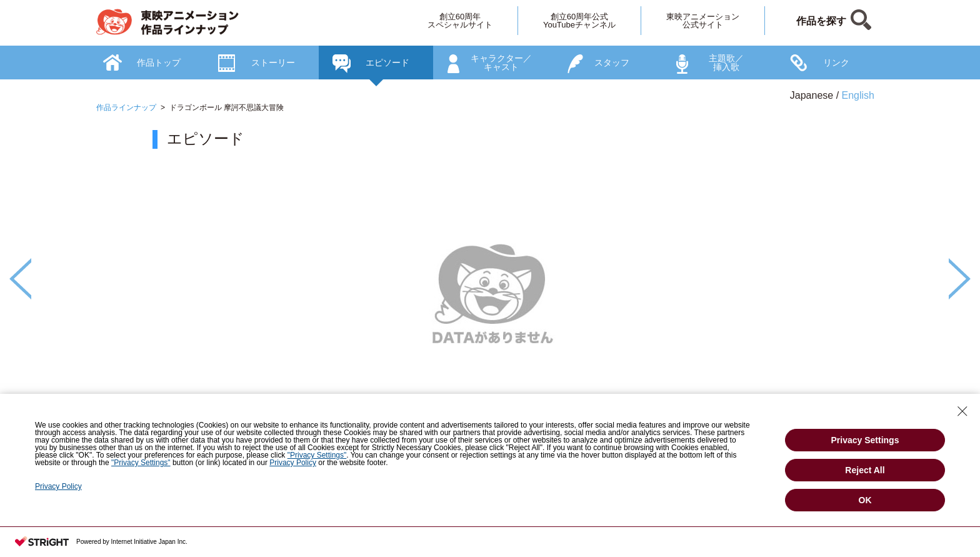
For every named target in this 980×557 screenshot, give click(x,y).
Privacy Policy (293, 463)
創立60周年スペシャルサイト (460, 21)
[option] (490, 319)
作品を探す (821, 21)
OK (865, 500)
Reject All (865, 470)
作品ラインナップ (126, 108)
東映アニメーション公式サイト (703, 21)
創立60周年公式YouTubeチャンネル (579, 21)
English (858, 95)
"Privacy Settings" (317, 455)
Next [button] (960, 279)
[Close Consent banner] (962, 411)
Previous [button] (20, 279)
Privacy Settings (865, 440)
